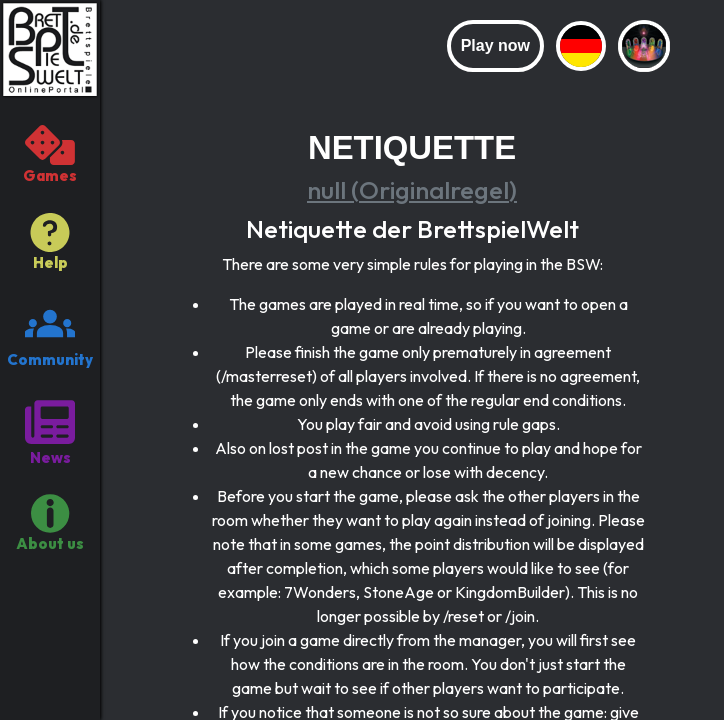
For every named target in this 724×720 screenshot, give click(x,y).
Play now (495, 45)
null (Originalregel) (412, 190)
